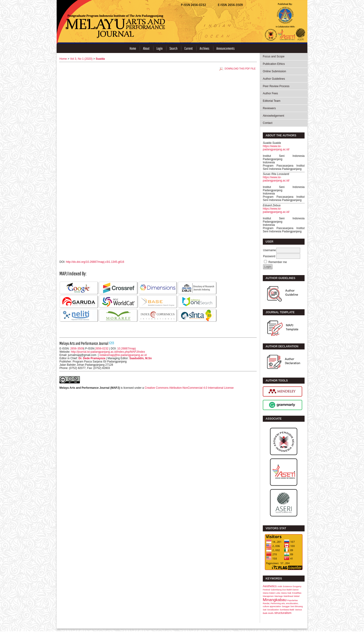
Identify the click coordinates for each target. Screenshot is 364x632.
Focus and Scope (274, 56)
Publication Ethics (274, 64)
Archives (205, 48)
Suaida (100, 59)
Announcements (226, 48)
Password (269, 256)
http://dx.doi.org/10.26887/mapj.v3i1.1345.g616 (95, 262)
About (146, 48)
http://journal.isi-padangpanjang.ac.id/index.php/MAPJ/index (108, 352)
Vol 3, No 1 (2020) (81, 59)
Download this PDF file (240, 69)
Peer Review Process (276, 86)
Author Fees (270, 93)
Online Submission (274, 71)
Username (269, 250)
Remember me (278, 262)
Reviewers (269, 108)
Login (159, 48)
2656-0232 (102, 349)
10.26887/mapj (126, 349)
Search (173, 48)
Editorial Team (272, 101)
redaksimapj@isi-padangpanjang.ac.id (123, 355)
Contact (268, 123)
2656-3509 (77, 349)
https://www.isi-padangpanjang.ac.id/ (276, 148)
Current (188, 48)
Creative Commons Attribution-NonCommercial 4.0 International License (189, 388)
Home (133, 48)
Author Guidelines (274, 79)
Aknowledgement (273, 116)
